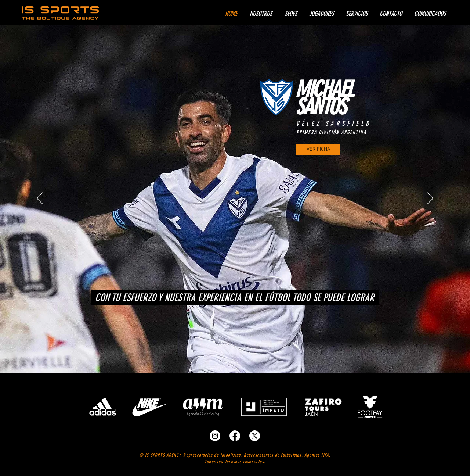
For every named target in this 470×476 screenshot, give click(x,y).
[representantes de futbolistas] (215, 436)
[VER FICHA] (318, 150)
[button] (321, 14)
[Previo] (40, 199)
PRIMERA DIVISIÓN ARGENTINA (331, 133)
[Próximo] (430, 199)
